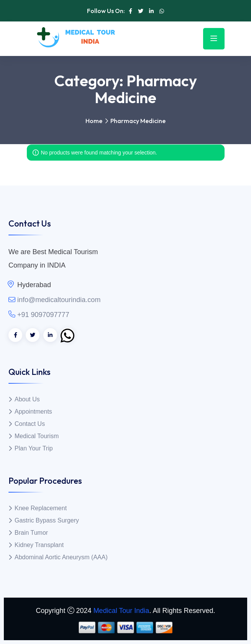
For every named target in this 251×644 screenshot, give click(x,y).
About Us (27, 399)
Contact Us (30, 424)
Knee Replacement (41, 508)
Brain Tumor (31, 533)
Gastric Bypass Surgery (47, 520)
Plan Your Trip (34, 448)
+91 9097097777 (43, 315)
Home (94, 121)
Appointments (33, 412)
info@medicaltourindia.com (59, 300)
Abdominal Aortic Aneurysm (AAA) (61, 557)
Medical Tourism (37, 436)
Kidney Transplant (39, 545)
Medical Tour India (121, 611)
